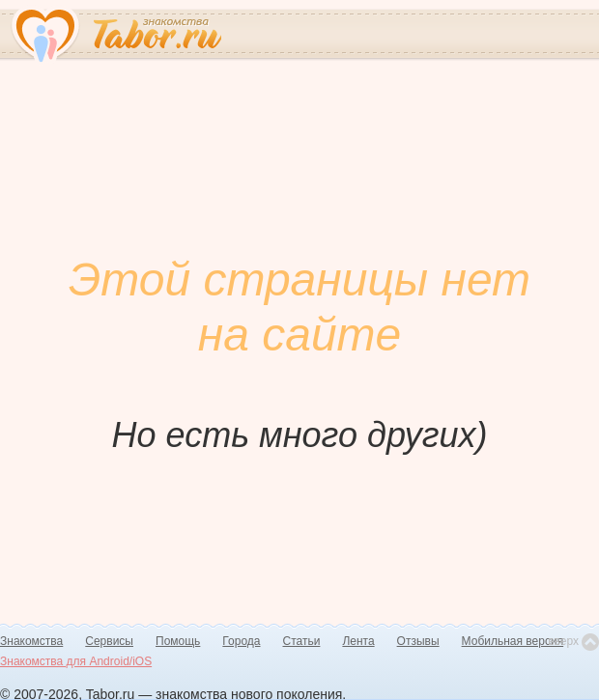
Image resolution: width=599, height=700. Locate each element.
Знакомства (31, 641)
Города (241, 641)
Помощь (178, 641)
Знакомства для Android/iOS (76, 661)
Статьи (302, 641)
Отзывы (418, 641)
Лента (358, 641)
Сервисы (109, 641)
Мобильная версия (513, 641)
